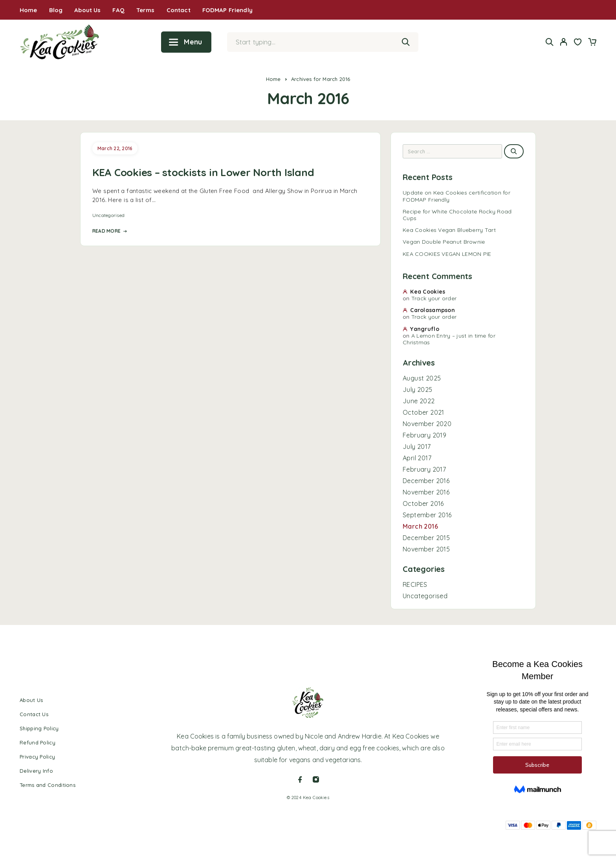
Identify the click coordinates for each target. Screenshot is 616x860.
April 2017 (417, 458)
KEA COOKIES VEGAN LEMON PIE (447, 254)
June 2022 (419, 401)
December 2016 (426, 481)
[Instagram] (316, 779)
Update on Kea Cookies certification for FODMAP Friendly (456, 196)
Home (28, 10)
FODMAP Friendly (227, 10)
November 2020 (427, 424)
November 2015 (426, 549)
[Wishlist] (578, 43)
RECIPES (415, 584)
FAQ (118, 10)
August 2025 (422, 378)
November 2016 (426, 492)
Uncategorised (108, 215)
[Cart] (592, 43)
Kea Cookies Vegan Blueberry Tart (449, 230)
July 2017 (417, 447)
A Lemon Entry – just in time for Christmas (449, 339)
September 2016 (427, 515)
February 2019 (424, 435)
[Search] (550, 42)
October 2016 (423, 504)
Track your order (434, 298)
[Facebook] (300, 779)
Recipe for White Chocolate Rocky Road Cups (457, 215)
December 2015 (426, 538)
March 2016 (420, 526)
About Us (87, 10)
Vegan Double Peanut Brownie (444, 242)
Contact (179, 10)
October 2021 (423, 412)
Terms (146, 10)
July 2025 (418, 390)
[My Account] (564, 42)
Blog (56, 10)
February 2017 (424, 469)
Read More (110, 231)
